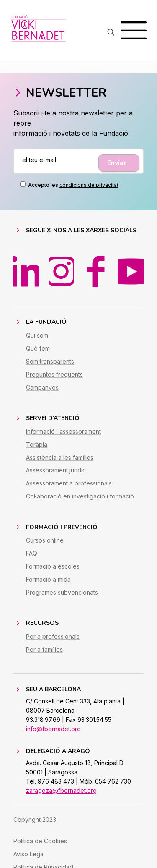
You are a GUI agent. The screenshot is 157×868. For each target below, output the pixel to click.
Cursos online (45, 540)
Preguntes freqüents (54, 374)
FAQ (32, 553)
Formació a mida (48, 579)
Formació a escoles (53, 566)
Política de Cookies (40, 841)
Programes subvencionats (62, 592)
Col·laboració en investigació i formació (80, 496)
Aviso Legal (29, 854)
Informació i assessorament (63, 431)
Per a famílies (44, 649)
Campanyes (42, 387)
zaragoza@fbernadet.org (61, 791)
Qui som (37, 335)
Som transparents (50, 361)
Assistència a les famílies (60, 458)
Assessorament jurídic (56, 470)
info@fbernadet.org (53, 729)
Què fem (38, 348)
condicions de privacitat (89, 185)
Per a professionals (53, 636)
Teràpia (37, 444)
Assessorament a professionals (69, 483)
